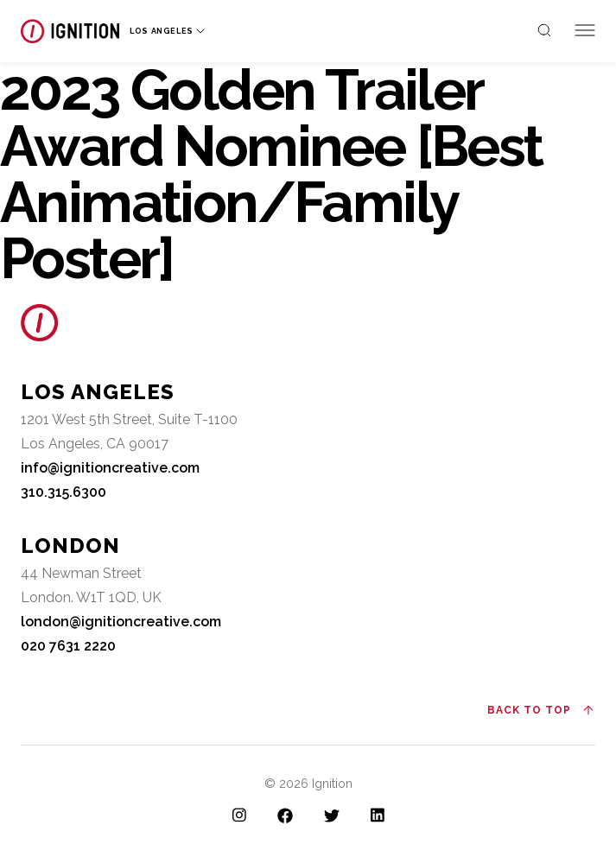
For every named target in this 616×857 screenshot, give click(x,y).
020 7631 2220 (68, 646)
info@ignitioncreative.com (110, 468)
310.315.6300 (64, 492)
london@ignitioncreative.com (121, 622)
